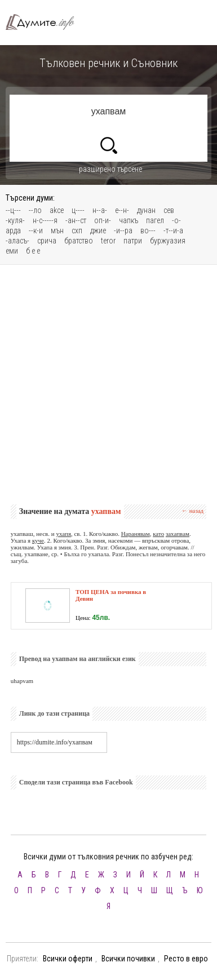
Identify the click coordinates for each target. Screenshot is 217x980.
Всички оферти (68, 959)
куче (38, 540)
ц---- (78, 210)
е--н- (122, 210)
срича (47, 241)
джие (98, 230)
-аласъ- (17, 241)
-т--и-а (173, 230)
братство (79, 241)
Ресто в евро (186, 959)
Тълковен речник (45, 22)
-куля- (15, 220)
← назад (192, 511)
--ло (35, 210)
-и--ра (123, 230)
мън (57, 230)
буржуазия (168, 241)
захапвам (178, 534)
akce (57, 210)
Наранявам (136, 534)
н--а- (100, 210)
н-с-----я (45, 220)
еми (12, 251)
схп (77, 230)
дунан (146, 210)
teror (108, 241)
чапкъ (129, 220)
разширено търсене (110, 169)
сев (169, 210)
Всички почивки (128, 959)
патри (133, 241)
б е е (33, 251)
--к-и (36, 230)
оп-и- (103, 220)
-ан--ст (76, 220)
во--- (148, 230)
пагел (155, 220)
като (158, 534)
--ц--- (13, 210)
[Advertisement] (108, 385)
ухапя (63, 534)
